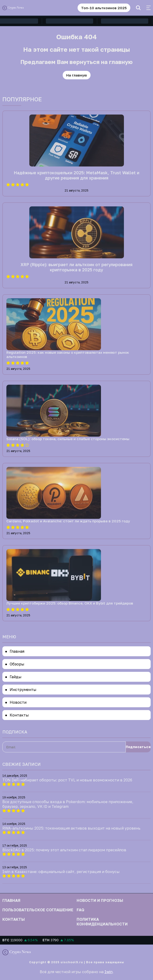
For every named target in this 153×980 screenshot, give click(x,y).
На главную (77, 75)
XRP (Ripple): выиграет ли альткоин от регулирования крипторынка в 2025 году (76, 267)
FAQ (80, 910)
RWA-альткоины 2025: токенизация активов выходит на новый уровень (71, 828)
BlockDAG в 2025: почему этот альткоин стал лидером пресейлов (64, 850)
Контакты (19, 715)
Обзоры (17, 664)
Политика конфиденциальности (102, 922)
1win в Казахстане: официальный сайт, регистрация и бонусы (61, 872)
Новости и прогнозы (100, 900)
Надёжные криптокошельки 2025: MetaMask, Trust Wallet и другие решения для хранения (76, 175)
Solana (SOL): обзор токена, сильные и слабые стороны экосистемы (68, 439)
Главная (17, 651)
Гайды (16, 677)
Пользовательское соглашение (38, 910)
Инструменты (23, 690)
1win (109, 972)
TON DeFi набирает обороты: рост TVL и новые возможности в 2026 (67, 780)
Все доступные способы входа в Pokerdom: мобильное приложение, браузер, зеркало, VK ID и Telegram (68, 804)
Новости (18, 702)
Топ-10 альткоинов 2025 (104, 8)
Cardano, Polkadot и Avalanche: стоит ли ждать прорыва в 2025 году (68, 521)
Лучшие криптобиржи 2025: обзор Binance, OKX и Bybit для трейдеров (70, 603)
